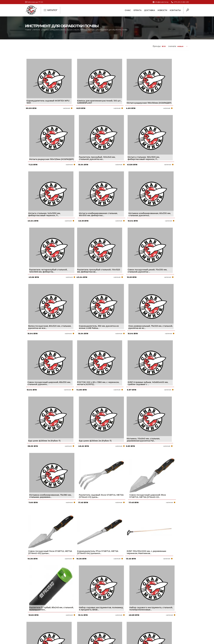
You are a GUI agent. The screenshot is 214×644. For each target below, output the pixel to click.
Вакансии (91, 626)
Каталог (38, 30)
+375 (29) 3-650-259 (181, 2)
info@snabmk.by (162, 2)
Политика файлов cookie (37, 622)
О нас (128, 10)
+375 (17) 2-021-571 (152, 609)
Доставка (150, 10)
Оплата (137, 10)
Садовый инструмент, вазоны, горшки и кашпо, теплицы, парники (73, 30)
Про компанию (94, 604)
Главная (29, 30)
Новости (162, 10)
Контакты (175, 10)
